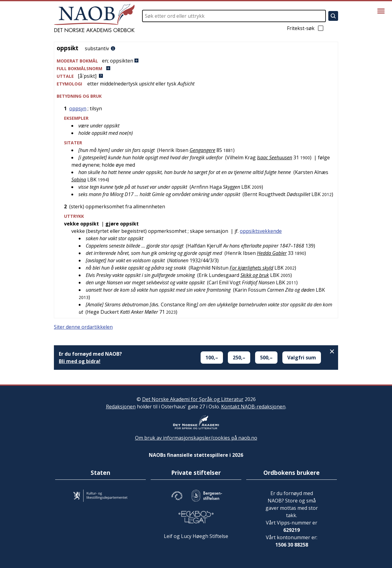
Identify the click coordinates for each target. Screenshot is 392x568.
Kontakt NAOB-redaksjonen (253, 407)
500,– (266, 358)
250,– (239, 358)
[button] (196, 61)
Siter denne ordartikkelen (83, 327)
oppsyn (78, 108)
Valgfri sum (302, 358)
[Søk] (333, 16)
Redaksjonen (121, 407)
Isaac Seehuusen (275, 157)
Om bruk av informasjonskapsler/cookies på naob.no (196, 438)
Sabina (79, 180)
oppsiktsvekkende (261, 231)
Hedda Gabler (272, 253)
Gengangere (202, 150)
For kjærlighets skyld (251, 268)
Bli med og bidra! (80, 361)
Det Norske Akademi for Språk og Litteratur (193, 399)
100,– (212, 358)
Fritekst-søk (306, 28)
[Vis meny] (381, 11)
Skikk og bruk (255, 275)
